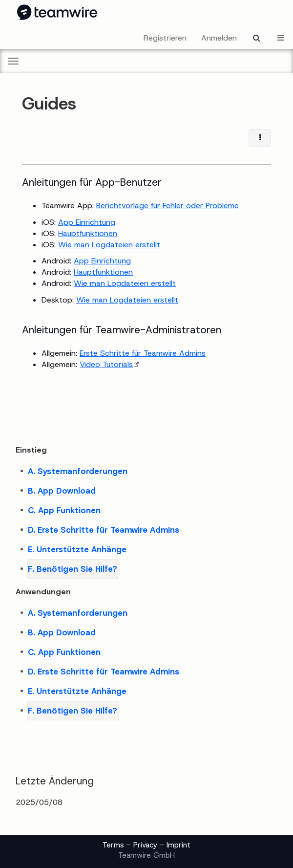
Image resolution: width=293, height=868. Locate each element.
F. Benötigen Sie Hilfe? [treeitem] (73, 569)
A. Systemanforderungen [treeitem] (78, 471)
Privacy (145, 845)
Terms (113, 845)
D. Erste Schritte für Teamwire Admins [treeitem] (104, 530)
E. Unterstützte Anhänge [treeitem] (77, 549)
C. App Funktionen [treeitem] (64, 510)
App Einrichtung (87, 222)
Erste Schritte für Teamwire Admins (143, 353)
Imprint (178, 845)
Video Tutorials (106, 364)
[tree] (146, 520)
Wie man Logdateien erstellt (109, 245)
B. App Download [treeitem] (62, 491)
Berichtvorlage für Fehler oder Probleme (167, 206)
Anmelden (219, 38)
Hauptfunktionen (88, 233)
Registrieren (165, 38)
